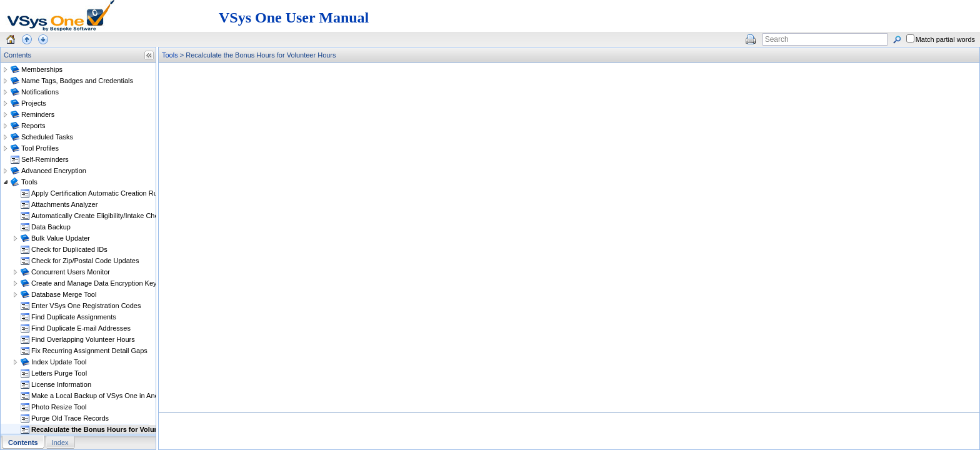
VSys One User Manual (294, 17)
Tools (170, 55)
